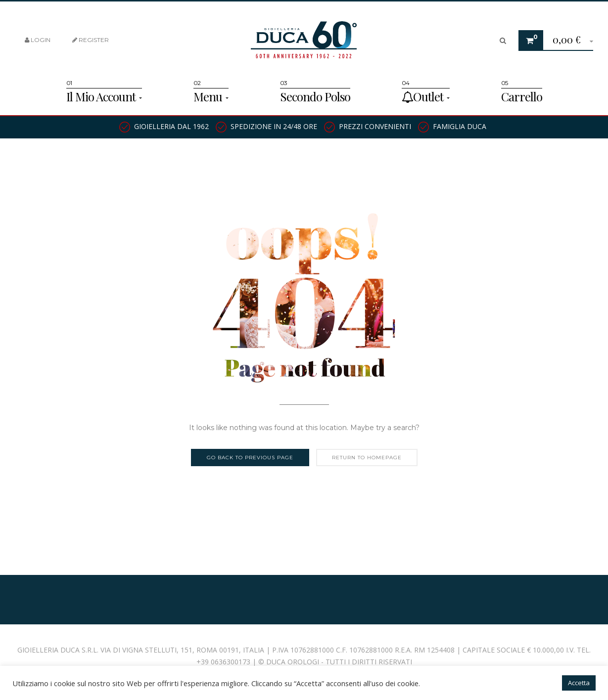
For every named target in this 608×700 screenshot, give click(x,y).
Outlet (426, 96)
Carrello (522, 96)
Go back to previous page (250, 458)
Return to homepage (367, 458)
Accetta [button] (579, 683)
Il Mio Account (104, 96)
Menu (211, 96)
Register (91, 40)
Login (38, 40)
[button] (569, 41)
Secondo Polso (315, 96)
